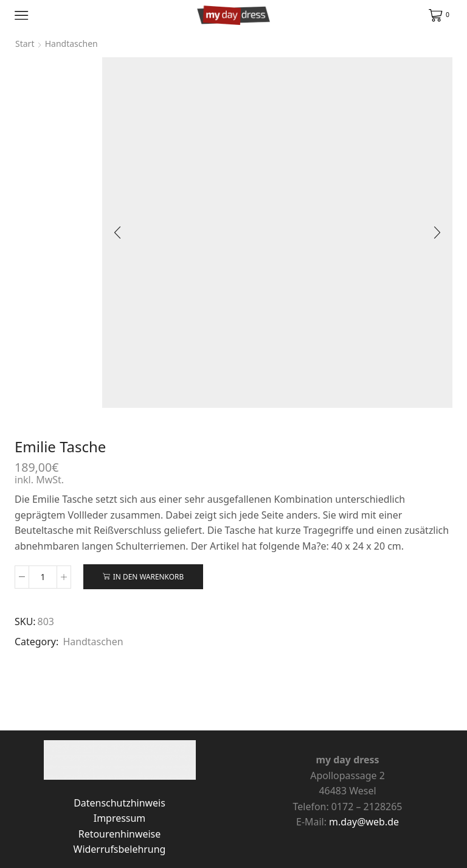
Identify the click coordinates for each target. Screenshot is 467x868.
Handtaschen (93, 642)
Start (25, 44)
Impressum (119, 818)
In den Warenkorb (148, 576)
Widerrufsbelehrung (120, 849)
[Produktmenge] (43, 577)
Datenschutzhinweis (119, 803)
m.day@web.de (364, 822)
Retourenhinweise (119, 834)
